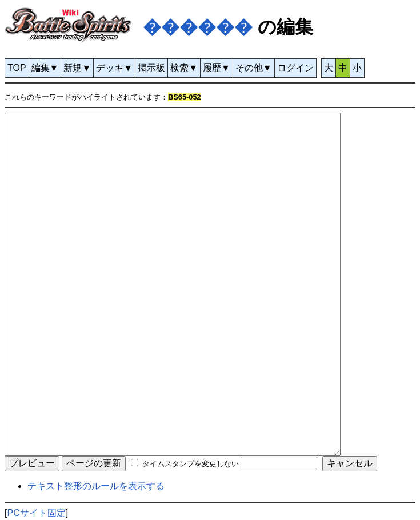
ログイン (295, 68)
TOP (17, 68)
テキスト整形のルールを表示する (96, 486)
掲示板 (151, 68)
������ (198, 27)
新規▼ (77, 68)
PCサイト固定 (36, 513)
